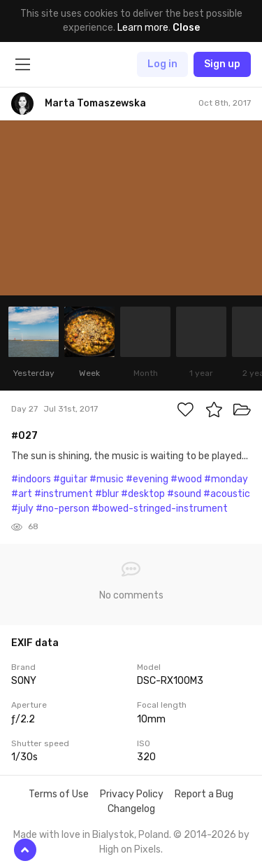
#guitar (70, 479)
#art (22, 494)
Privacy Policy (132, 794)
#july (22, 509)
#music (107, 479)
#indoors (31, 479)
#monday (226, 479)
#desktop (143, 494)
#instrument (64, 494)
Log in (162, 64)
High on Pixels (130, 849)
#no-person (63, 509)
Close (186, 28)
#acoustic (227, 494)
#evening (147, 479)
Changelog (131, 809)
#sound (184, 494)
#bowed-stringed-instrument (160, 509)
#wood (186, 479)
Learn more (143, 28)
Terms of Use (59, 794)
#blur (107, 494)
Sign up (222, 64)
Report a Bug (204, 794)
